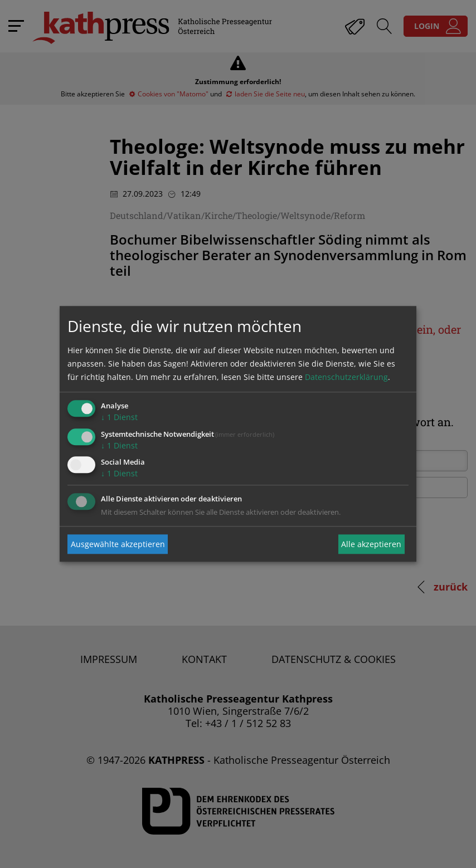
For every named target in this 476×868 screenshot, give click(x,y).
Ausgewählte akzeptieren (118, 544)
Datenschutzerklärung (346, 377)
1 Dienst (119, 417)
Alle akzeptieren (371, 544)
